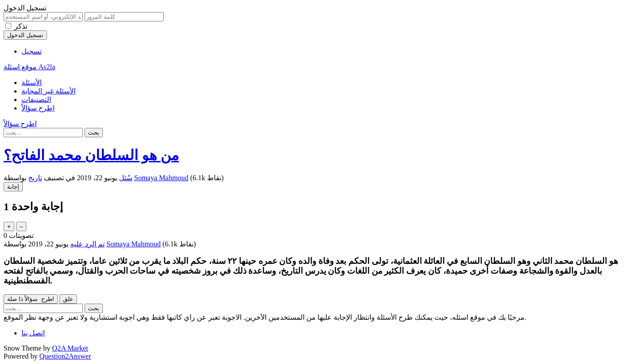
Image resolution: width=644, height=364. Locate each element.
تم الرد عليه (87, 244)
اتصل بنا (33, 333)
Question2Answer (65, 356)
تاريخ (35, 178)
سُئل (126, 178)
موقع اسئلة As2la (29, 67)
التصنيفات (36, 99)
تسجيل (32, 51)
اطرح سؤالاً (38, 108)
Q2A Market (70, 348)
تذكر (21, 26)
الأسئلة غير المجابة (49, 91)
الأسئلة (32, 83)
